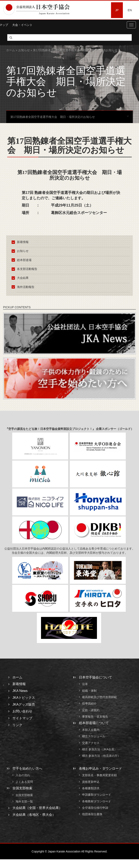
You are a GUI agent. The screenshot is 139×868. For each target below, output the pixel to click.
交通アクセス (91, 743)
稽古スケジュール (94, 736)
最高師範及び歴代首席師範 (99, 697)
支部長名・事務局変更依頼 (99, 775)
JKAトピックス (24, 698)
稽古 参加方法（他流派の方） (103, 756)
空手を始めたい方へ (27, 768)
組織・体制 (89, 691)
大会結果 (21, 278)
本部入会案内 (91, 730)
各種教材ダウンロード (97, 801)
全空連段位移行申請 (95, 808)
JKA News (20, 691)
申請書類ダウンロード (97, 795)
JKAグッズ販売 (24, 704)
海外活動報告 (24, 287)
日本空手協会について (95, 677)
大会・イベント (22, 25)
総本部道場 (22, 260)
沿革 (85, 684)
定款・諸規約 (91, 710)
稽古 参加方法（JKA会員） (100, 749)
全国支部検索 (22, 788)
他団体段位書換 (92, 814)
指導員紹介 (89, 704)
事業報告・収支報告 (95, 717)
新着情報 (21, 242)
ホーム (11, 50)
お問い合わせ (22, 711)
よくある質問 (24, 782)
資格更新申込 (91, 782)
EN (130, 10)
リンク (17, 725)
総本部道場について (94, 723)
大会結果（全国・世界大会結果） (37, 808)
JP (117, 10)
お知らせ (24, 50)
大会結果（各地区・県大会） (34, 815)
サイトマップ (22, 718)
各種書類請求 (91, 788)
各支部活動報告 (25, 269)
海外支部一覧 (24, 802)
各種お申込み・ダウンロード (100, 768)
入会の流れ (23, 775)
